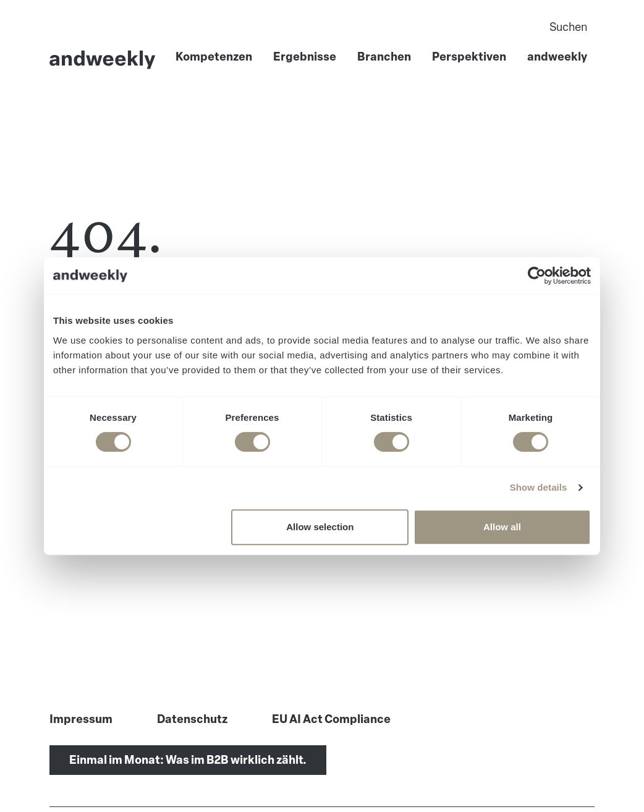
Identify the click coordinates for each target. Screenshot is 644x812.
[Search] (444, 27)
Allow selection (320, 527)
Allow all (502, 527)
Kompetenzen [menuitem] (214, 57)
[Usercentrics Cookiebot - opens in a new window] (537, 276)
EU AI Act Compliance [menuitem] (331, 719)
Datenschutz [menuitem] (192, 719)
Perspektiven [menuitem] (469, 57)
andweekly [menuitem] (557, 57)
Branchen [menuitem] (384, 57)
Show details (539, 487)
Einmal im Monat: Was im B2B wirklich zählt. (188, 760)
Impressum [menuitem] (81, 719)
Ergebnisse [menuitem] (305, 57)
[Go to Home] (103, 60)
